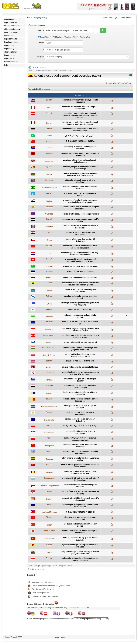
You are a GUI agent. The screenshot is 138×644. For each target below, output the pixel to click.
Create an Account (127, 18)
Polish (49, 438)
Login (115, 18)
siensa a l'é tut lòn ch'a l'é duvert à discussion (80, 432)
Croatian (49, 232)
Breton (49, 201)
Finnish (49, 278)
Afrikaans (49, 148)
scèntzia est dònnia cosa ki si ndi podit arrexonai (80, 486)
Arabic (49, 136)
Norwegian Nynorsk (49, 407)
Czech (49, 240)
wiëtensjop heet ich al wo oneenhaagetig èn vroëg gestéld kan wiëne (80, 373)
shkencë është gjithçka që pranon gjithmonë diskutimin (80, 154)
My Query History (40, 18)
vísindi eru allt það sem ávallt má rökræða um (80, 323)
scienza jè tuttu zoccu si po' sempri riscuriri (80, 214)
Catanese (49, 214)
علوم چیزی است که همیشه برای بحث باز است (80, 426)
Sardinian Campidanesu (49, 486)
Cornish (49, 219)
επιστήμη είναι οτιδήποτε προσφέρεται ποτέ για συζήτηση (80, 304)
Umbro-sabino (49, 531)
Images (49, 70)
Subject (40, 57)
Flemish (49, 283)
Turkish (49, 525)
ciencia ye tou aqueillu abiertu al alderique (80, 367)
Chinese (49, 141)
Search (41, 30)
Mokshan (49, 386)
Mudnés (49, 393)
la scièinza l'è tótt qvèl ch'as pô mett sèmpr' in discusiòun (80, 479)
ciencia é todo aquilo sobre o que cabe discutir (80, 297)
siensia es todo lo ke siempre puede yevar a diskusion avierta (80, 336)
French (49, 123)
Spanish (49, 113)
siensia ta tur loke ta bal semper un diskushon (80, 420)
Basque (49, 174)
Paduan (49, 412)
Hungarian (49, 316)
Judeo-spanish (49, 335)
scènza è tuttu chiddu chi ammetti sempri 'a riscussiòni (80, 499)
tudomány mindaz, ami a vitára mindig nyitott (80, 316)
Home (30, 18)
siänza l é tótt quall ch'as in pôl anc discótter (80, 181)
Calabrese (49, 207)
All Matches (57, 37)
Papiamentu (49, 420)
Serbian (49, 491)
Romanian (49, 472)
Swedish (49, 505)
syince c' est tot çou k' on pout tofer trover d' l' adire (80, 546)
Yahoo (55, 70)
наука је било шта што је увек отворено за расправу (80, 492)
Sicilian (49, 499)
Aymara (49, 167)
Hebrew (49, 310)
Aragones (49, 161)
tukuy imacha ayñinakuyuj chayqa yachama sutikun (80, 459)
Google (42, 70)
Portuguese (49, 446)
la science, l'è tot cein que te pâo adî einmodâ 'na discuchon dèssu (80, 260)
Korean (49, 342)
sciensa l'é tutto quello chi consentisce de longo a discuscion (80, 559)
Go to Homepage (39, 68)
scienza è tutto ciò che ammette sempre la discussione (80, 108)
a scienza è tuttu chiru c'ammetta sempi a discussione (80, 227)
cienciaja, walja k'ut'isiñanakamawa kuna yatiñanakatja (80, 168)
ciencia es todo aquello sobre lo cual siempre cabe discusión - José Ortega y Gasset (80, 115)
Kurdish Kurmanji (49, 348)
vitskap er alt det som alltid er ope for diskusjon (80, 407)
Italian (49, 108)
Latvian (49, 361)
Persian (49, 426)
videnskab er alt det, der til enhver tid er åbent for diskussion (80, 247)
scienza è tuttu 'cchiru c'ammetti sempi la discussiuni (80, 452)
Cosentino (49, 227)
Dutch (49, 254)
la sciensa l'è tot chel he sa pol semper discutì (80, 194)
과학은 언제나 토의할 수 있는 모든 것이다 (80, 342)
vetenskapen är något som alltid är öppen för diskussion (80, 506)
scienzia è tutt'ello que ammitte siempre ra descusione (80, 532)
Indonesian (49, 330)
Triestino (49, 517)
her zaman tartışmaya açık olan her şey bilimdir (80, 525)
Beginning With (70, 37)
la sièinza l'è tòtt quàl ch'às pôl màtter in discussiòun (80, 393)
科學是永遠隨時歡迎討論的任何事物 (80, 512)
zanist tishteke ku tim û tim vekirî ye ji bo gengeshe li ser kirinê (80, 349)
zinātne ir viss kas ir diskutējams (80, 361)
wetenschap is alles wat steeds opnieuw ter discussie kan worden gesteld (80, 284)
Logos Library (33, 70)
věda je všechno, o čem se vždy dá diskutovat (80, 240)
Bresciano (49, 193)
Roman (49, 465)
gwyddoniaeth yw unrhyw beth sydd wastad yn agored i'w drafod (80, 553)
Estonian (49, 272)
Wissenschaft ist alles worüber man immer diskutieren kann (80, 130)
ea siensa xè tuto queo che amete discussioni (80, 413)
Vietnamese (49, 539)
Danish (49, 246)
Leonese (49, 367)
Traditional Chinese (49, 512)
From (41, 43)
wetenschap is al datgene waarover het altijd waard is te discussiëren (80, 254)
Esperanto (49, 266)
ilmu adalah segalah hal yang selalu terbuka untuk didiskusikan (80, 330)
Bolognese (49, 180)
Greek (49, 304)
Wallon (49, 545)
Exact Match (44, 37)
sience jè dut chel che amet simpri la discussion (80, 291)
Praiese (49, 451)
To (43, 50)
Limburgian (49, 372)
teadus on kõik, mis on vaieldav (80, 272)
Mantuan (49, 380)
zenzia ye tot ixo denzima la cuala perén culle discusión (80, 161)
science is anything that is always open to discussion (80, 101)
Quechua (49, 459)
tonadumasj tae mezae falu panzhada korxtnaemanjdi (80, 387)
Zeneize (49, 558)
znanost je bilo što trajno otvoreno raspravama (80, 234)
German (49, 129)
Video (70, 70)
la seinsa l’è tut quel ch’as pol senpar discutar (80, 380)
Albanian (49, 153)
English (49, 100)
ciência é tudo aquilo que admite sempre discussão (80, 188)
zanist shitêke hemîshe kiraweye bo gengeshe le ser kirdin (80, 355)
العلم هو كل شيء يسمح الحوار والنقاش (80, 136)
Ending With (84, 37)
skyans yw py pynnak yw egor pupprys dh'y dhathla (80, 220)
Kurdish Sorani (49, 355)
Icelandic (49, 322)
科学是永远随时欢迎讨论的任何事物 (80, 141)
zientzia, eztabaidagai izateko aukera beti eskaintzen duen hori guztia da (80, 174)
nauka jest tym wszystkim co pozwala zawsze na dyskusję (80, 439)
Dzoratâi (49, 259)
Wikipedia (62, 70)
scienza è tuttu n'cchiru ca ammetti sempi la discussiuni (80, 208)
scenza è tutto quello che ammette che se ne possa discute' (80, 466)
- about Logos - (60, 637)
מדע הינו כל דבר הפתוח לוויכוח (80, 310)
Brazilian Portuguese (49, 188)
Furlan (49, 291)
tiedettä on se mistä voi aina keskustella (80, 278)
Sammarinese (49, 478)
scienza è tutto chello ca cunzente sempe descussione (80, 400)
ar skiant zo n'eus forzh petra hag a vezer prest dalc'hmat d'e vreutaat (80, 201)
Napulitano (49, 399)
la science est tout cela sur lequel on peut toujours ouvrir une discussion (80, 123)
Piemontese (49, 432)
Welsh (49, 553)
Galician (49, 296)
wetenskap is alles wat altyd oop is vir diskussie (80, 148)
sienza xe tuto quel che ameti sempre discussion (80, 518)
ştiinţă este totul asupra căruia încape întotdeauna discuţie (80, 472)
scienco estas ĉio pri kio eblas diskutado (80, 266)
